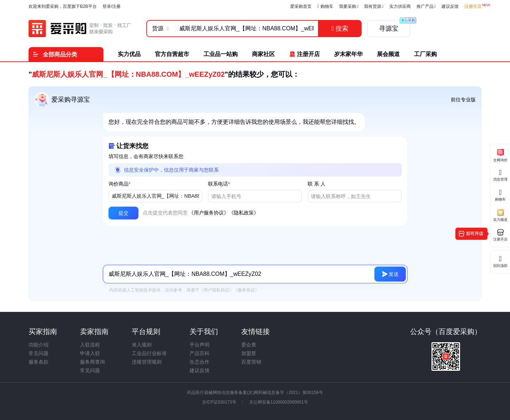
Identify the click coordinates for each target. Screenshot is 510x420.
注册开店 (473, 6)
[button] (123, 213)
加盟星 (249, 353)
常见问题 (39, 353)
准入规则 (142, 345)
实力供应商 (400, 6)
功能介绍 (39, 345)
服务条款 (39, 362)
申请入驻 (90, 353)
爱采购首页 (301, 6)
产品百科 (200, 353)
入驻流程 (90, 345)
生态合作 (200, 362)
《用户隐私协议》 (216, 290)
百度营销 (251, 362)
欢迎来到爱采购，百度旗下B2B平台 (63, 6)
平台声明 (200, 345)
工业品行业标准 (149, 353)
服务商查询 (92, 362)
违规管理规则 (147, 362)
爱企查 (249, 345)
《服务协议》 (246, 290)
